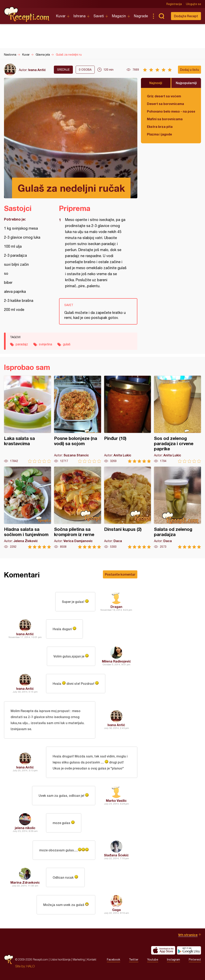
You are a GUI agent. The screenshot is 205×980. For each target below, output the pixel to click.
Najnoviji (156, 83)
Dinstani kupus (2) (128, 508)
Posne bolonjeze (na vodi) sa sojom (78, 419)
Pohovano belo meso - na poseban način (171, 111)
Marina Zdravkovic (25, 882)
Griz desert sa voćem (164, 96)
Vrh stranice (188, 935)
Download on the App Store (163, 950)
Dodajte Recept (186, 16)
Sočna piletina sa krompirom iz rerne (78, 508)
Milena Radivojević (116, 661)
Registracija (174, 4)
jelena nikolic (25, 828)
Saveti (99, 16)
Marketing (79, 959)
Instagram (173, 960)
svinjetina (45, 344)
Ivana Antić (37, 70)
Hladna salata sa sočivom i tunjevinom (28, 508)
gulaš (67, 344)
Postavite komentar (120, 574)
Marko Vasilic (116, 800)
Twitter (134, 960)
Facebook (114, 960)
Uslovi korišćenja (60, 959)
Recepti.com (27, 14)
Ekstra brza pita (160, 127)
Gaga (116, 910)
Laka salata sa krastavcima (28, 419)
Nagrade (141, 16)
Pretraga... (161, 16)
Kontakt (92, 959)
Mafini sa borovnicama (165, 119)
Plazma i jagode (159, 134)
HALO (31, 966)
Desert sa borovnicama (165, 104)
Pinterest (195, 960)
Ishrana (79, 16)
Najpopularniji (186, 83)
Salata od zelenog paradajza (177, 508)
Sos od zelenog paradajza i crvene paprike (177, 419)
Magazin (119, 16)
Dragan (116, 607)
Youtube (153, 960)
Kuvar (61, 16)
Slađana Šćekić (116, 855)
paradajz (22, 344)
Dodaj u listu (189, 70)
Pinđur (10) (128, 419)
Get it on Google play (189, 950)
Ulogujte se (193, 4)
